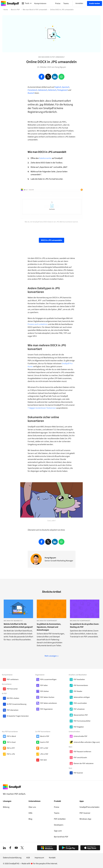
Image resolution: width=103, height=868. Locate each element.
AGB (28, 858)
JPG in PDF (44, 754)
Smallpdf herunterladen (89, 807)
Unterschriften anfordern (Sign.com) (87, 742)
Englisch (58, 87)
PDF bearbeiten (79, 680)
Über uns (32, 807)
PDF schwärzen (79, 709)
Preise (57, 807)
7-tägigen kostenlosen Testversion (42, 408)
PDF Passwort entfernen (82, 752)
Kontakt (52, 858)
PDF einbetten (60, 819)
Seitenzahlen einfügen (82, 697)
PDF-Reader (78, 691)
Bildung (6, 807)
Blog (30, 819)
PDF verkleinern (13, 680)
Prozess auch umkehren (38, 324)
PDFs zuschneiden (80, 703)
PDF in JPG (11, 754)
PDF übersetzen (13, 710)
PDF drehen (44, 691)
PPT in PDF (44, 748)
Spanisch (66, 87)
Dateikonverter (45, 158)
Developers (59, 825)
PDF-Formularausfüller (82, 721)
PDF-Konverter (12, 689)
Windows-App (85, 819)
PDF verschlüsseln (80, 758)
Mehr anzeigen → (51, 656)
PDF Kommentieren (81, 685)
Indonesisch (43, 90)
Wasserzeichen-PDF (81, 715)
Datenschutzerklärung (12, 858)
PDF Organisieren (46, 709)
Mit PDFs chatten (13, 698)
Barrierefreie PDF (61, 837)
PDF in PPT (11, 748)
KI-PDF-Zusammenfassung (17, 704)
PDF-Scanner (78, 773)
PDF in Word (11, 736)
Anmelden (79, 3)
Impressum (39, 858)
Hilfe (30, 813)
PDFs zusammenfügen (48, 680)
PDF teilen (44, 685)
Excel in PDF (45, 742)
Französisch (32, 90)
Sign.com (58, 831)
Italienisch (52, 90)
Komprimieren (40, 3)
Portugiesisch (62, 90)
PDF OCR (43, 760)
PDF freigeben (79, 727)
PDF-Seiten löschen (47, 697)
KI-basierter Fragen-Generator (18, 716)
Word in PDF (45, 736)
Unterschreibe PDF (80, 736)
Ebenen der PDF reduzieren (84, 763)
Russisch (31, 93)
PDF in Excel (11, 742)
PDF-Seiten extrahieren (49, 703)
